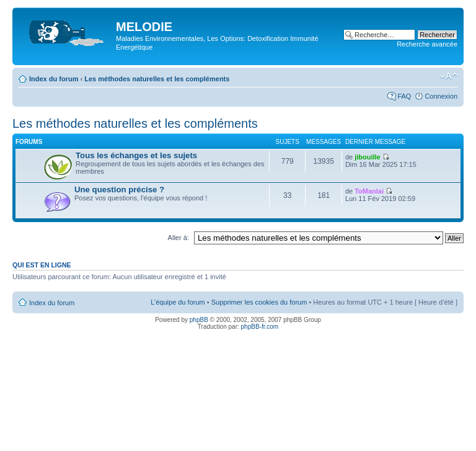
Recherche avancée (427, 44)
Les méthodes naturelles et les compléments (157, 79)
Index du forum (54, 79)
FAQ (404, 96)
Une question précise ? (119, 190)
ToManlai (369, 191)
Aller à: (178, 238)
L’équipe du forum (178, 302)
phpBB (199, 320)
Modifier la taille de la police (448, 76)
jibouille (368, 157)
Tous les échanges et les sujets (136, 155)
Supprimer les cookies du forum (259, 302)
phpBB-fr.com (260, 327)
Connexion (441, 96)
